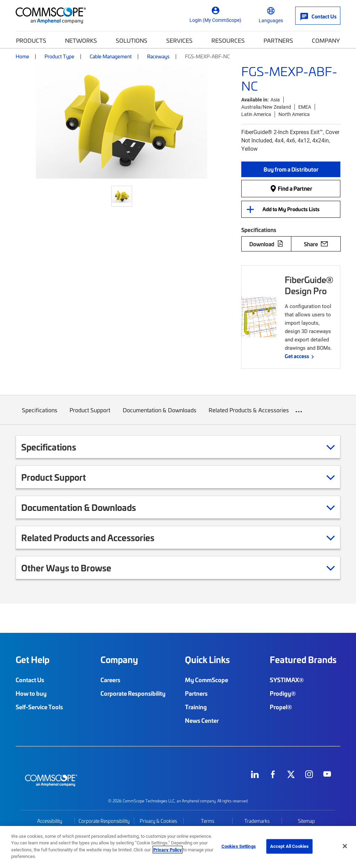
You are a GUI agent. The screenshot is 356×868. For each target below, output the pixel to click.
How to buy (31, 693)
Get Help (33, 660)
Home (22, 56)
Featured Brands (303, 660)
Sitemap (306, 821)
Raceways (158, 56)
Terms (208, 821)
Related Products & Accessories (249, 415)
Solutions (132, 40)
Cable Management (111, 56)
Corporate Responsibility (133, 693)
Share (316, 244)
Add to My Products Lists (291, 209)
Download (266, 244)
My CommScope (207, 680)
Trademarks (257, 821)
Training (196, 707)
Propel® (281, 707)
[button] (291, 169)
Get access (297, 356)
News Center (202, 720)
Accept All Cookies (289, 846)
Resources (228, 40)
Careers (110, 680)
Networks (81, 40)
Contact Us (30, 680)
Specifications (40, 415)
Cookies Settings (239, 846)
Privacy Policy (168, 850)
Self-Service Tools (39, 707)
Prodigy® (283, 693)
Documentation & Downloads (160, 415)
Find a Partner (291, 188)
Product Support (90, 415)
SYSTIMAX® (287, 680)
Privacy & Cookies (158, 821)
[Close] (345, 846)
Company (326, 40)
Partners (278, 40)
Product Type (59, 56)
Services (179, 40)
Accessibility (50, 821)
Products (31, 40)
